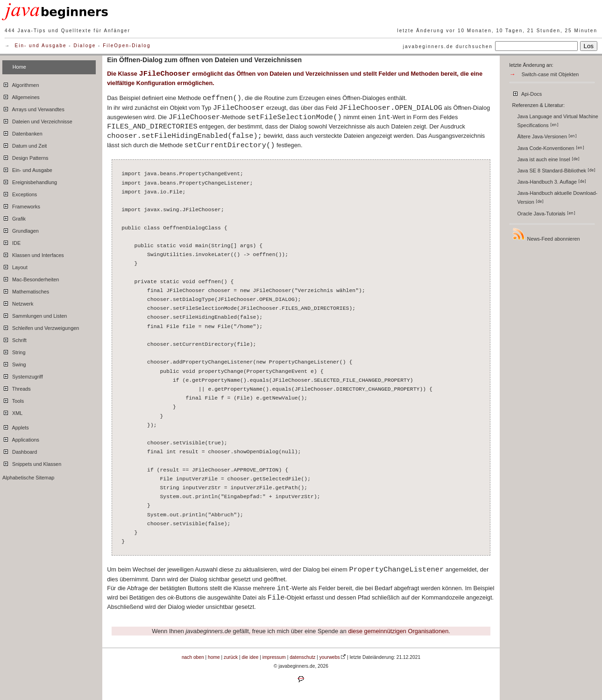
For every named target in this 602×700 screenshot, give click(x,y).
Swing (14, 363)
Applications (21, 438)
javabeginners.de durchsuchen (448, 46)
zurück (231, 657)
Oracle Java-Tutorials (546, 214)
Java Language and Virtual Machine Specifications (558, 121)
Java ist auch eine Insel (549, 159)
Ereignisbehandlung (30, 181)
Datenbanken (22, 132)
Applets (16, 426)
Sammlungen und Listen (35, 314)
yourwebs (330, 657)
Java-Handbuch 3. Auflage (552, 182)
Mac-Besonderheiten (31, 278)
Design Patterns (25, 157)
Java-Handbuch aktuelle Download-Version (558, 197)
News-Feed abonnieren (546, 234)
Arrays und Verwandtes (33, 108)
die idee (250, 657)
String (14, 351)
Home (19, 67)
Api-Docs (527, 93)
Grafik (14, 217)
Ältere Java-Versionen (547, 136)
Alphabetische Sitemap (28, 478)
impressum (274, 657)
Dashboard (20, 450)
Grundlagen (21, 229)
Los (589, 46)
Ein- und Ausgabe (41, 46)
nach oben (193, 657)
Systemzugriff (23, 375)
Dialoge (85, 46)
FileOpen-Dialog (127, 46)
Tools (13, 400)
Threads (17, 387)
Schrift (14, 339)
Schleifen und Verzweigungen (41, 327)
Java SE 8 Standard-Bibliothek (557, 171)
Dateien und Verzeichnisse (37, 120)
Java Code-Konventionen (551, 148)
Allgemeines (21, 96)
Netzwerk (18, 302)
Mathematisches (26, 290)
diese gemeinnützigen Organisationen (398, 631)
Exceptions (20, 193)
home (214, 657)
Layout (15, 266)
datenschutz (302, 657)
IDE (11, 242)
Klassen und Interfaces (33, 254)
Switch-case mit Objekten (550, 74)
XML (12, 412)
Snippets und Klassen (32, 463)
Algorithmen (21, 84)
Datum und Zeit (25, 144)
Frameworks (21, 205)
